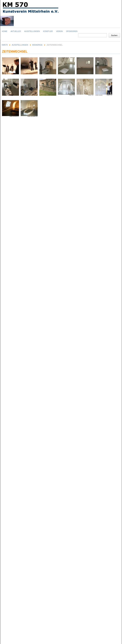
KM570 (5, 45)
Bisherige (37, 45)
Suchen (114, 35)
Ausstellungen (20, 45)
